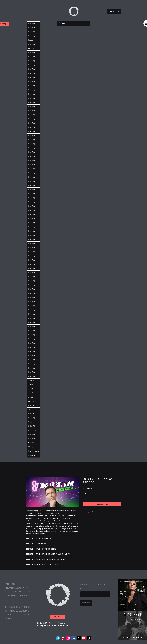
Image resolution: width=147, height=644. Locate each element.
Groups (31, 443)
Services (31, 381)
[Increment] (91, 497)
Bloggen (31, 414)
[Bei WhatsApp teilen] (93, 512)
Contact (31, 48)
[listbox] (114, 11)
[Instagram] (68, 638)
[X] (79, 638)
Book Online (33, 430)
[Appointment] (57, 617)
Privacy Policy (43, 626)
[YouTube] (84, 638)
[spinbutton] (88, 497)
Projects (31, 40)
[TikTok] (89, 638)
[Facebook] (73, 638)
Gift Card (32, 455)
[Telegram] (58, 638)
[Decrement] (85, 497)
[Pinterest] (63, 638)
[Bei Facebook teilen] (84, 512)
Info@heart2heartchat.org (16, 588)
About (31, 385)
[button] (114, 11)
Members (32, 447)
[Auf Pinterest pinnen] (88, 512)
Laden (31, 422)
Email (82, 589)
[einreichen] (86, 603)
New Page (32, 24)
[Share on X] (97, 512)
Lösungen (32, 405)
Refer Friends (33, 426)
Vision (31, 410)
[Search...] (73, 23)
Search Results (34, 451)
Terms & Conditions (59, 626)
